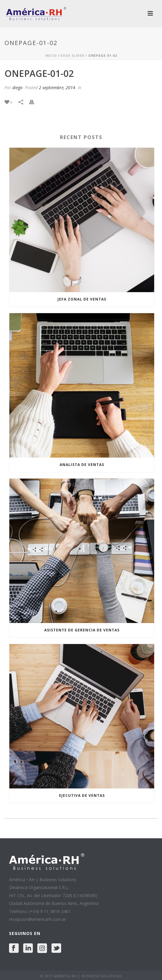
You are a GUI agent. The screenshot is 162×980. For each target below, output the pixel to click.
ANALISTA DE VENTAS (82, 465)
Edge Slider (73, 56)
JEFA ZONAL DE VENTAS (82, 299)
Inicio (51, 56)
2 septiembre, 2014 (57, 88)
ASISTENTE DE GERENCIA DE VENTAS (82, 630)
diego (17, 88)
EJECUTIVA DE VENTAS (82, 795)
